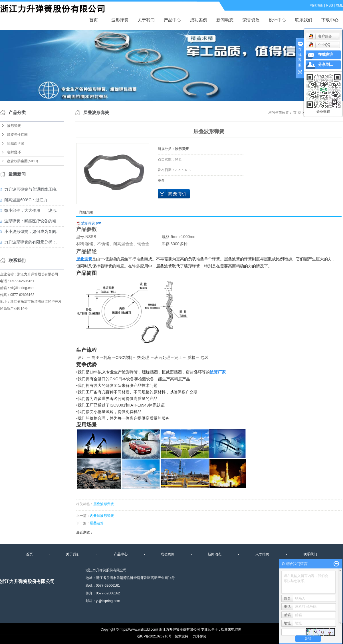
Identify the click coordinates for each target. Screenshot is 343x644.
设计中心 (277, 20)
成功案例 (199, 20)
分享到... (325, 65)
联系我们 (304, 20)
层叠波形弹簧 (104, 504)
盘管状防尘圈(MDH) (23, 161)
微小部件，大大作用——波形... (32, 210)
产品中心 (172, 20)
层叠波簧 (97, 523)
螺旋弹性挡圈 (17, 135)
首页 (94, 20)
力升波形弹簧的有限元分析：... (32, 242)
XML (339, 5)
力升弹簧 (199, 636)
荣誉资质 (251, 20)
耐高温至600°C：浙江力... (28, 200)
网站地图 (316, 5)
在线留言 (326, 55)
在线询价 (174, 194)
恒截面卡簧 (16, 143)
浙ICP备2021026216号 (154, 636)
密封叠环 (14, 152)
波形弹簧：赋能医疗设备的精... (32, 221)
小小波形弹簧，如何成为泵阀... (32, 231)
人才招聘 (262, 554)
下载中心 (330, 20)
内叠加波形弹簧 (102, 516)
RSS (330, 5)
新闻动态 (225, 20)
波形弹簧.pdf (91, 223)
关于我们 (146, 20)
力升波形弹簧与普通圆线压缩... (32, 189)
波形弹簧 (120, 20)
